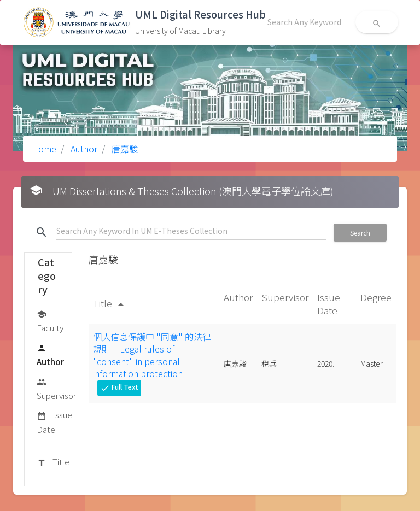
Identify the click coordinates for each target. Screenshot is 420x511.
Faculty (50, 321)
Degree (376, 297)
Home (44, 149)
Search (360, 233)
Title (53, 462)
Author (83, 149)
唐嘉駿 (124, 149)
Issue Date (54, 422)
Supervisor (56, 388)
